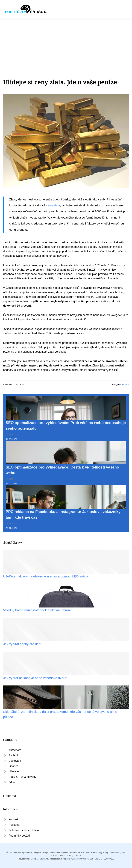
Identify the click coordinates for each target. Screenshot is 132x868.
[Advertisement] (66, 42)
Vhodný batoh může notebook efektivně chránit (37, 610)
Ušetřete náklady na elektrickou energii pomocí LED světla (46, 576)
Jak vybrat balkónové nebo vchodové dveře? (36, 678)
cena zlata (53, 205)
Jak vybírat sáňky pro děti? (23, 644)
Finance (125, 384)
